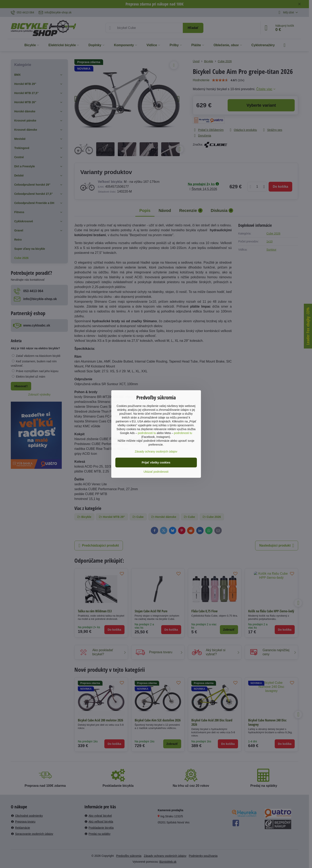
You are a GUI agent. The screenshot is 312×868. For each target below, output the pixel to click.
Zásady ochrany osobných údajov (156, 452)
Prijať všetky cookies (156, 462)
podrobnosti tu (147, 433)
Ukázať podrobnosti (156, 472)
